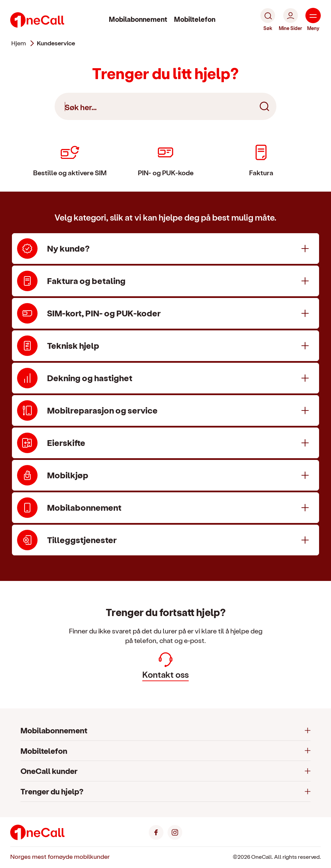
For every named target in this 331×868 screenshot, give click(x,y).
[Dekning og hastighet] (165, 378)
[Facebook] (156, 831)
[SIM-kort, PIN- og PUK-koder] (165, 313)
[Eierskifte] (165, 443)
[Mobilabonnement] (165, 508)
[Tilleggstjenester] (165, 540)
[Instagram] (175, 831)
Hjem (19, 43)
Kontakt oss (165, 666)
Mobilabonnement (138, 19)
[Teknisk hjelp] (165, 346)
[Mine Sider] (290, 20)
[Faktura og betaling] (165, 281)
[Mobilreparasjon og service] (165, 410)
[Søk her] (165, 106)
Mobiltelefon (195, 19)
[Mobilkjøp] (165, 475)
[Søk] (268, 20)
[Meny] (313, 20)
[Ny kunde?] (165, 249)
